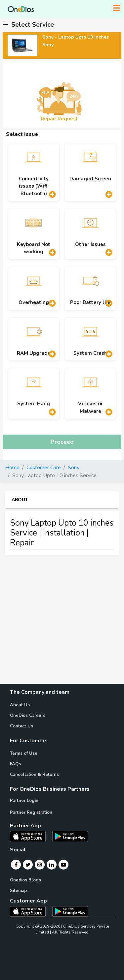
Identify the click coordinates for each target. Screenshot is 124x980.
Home (12, 468)
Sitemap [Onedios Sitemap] (18, 891)
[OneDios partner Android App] (70, 836)
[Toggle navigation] (117, 8)
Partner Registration (31, 812)
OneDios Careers (28, 716)
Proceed (62, 442)
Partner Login (24, 801)
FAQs (15, 764)
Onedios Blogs (25, 880)
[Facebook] (16, 865)
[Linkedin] (52, 865)
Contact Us (21, 726)
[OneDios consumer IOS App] (30, 911)
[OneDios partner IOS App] (30, 836)
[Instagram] (40, 865)
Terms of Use (24, 753)
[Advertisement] (62, 622)
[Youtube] (63, 865)
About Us (20, 705)
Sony (74, 468)
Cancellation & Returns (34, 775)
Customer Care (44, 468)
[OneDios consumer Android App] (70, 911)
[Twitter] (28, 865)
